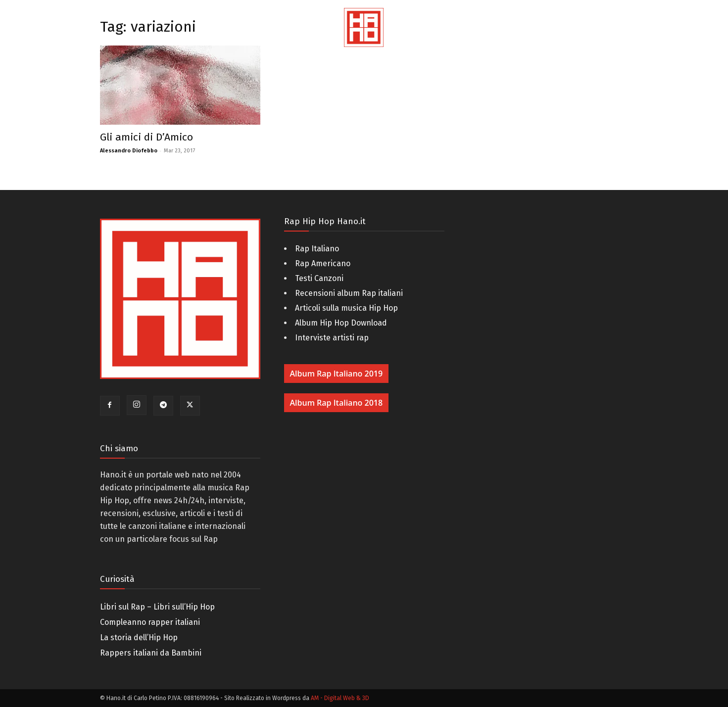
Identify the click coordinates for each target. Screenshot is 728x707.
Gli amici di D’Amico (146, 137)
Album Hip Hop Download (341, 323)
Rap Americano (323, 263)
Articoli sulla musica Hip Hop (346, 308)
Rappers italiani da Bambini (151, 653)
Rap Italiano (317, 249)
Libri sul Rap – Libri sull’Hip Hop (157, 607)
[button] (708, 40)
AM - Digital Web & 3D (340, 698)
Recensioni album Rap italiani (349, 293)
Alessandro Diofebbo (129, 151)
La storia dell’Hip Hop (139, 637)
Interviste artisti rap (332, 338)
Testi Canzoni (319, 278)
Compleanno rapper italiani (150, 622)
